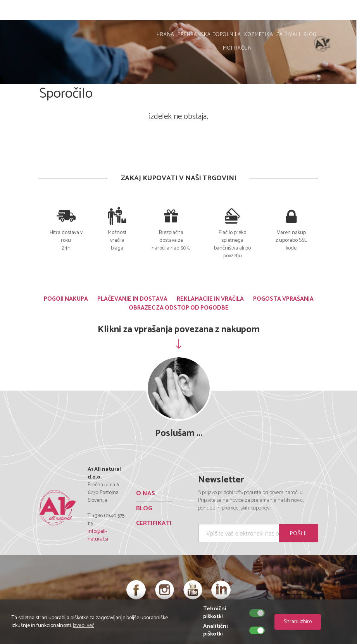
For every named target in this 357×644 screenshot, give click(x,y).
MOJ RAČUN (333, 12)
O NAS (146, 493)
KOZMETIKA (259, 35)
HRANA (166, 35)
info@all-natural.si (98, 535)
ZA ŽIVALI (288, 35)
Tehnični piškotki (215, 613)
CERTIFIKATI (154, 523)
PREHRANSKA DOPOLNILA (209, 35)
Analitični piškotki (216, 630)
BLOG (310, 35)
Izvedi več (84, 626)
